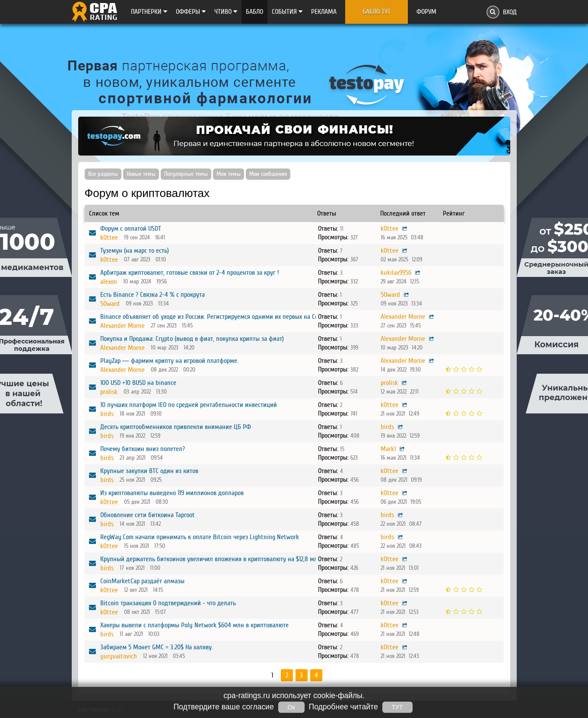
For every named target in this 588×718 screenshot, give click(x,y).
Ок (291, 707)
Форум (426, 12)
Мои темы (229, 174)
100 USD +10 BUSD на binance (138, 383)
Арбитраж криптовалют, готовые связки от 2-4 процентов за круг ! (190, 273)
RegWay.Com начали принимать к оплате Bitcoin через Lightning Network (200, 537)
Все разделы (103, 174)
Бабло (254, 12)
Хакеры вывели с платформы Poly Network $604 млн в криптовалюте (194, 625)
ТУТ (397, 707)
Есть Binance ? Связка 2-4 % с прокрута (153, 295)
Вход (510, 12)
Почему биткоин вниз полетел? (143, 449)
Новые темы (141, 174)
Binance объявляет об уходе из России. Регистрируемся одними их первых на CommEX (217, 317)
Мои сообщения (268, 174)
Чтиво (226, 12)
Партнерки (149, 12)
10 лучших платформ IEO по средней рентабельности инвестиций (189, 405)
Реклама (324, 12)
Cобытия (287, 12)
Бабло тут (377, 12)
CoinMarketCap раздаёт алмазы (142, 581)
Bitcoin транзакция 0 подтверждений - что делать (168, 603)
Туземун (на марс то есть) (135, 251)
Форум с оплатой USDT (131, 229)
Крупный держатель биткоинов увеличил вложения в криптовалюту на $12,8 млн (211, 559)
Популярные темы (186, 174)
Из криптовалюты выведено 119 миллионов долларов (172, 493)
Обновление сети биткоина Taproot (148, 515)
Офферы (191, 12)
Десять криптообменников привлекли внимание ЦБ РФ (176, 427)
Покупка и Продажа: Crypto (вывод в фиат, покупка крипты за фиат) (192, 339)
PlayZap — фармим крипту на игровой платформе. (169, 361)
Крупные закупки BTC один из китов (149, 471)
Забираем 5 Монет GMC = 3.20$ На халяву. (157, 647)
